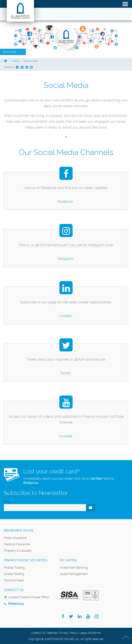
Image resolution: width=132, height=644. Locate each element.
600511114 (31, 483)
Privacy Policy (69, 633)
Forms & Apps (14, 580)
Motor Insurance (15, 538)
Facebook (65, 201)
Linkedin (65, 316)
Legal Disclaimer (90, 633)
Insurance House (19, 530)
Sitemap (52, 633)
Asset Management (74, 574)
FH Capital (69, 560)
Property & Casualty (18, 551)
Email (7, 502)
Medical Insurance (17, 544)
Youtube (65, 436)
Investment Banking (74, 568)
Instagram (65, 259)
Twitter (65, 373)
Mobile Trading (14, 568)
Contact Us (38, 633)
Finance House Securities (26, 560)
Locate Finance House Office (29, 597)
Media (16, 61)
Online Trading (14, 574)
